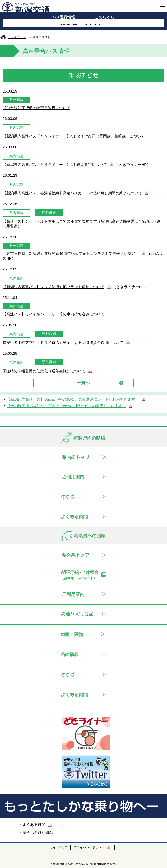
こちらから (105, 17)
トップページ (17, 37)
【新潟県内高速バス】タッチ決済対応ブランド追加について (53, 287)
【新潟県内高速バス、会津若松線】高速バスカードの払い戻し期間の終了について (72, 193)
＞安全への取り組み (36, 832)
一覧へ (83, 383)
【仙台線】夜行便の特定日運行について (36, 108)
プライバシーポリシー (89, 847)
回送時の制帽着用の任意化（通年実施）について (44, 371)
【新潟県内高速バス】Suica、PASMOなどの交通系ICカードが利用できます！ (73, 399)
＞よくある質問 (32, 824)
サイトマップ (59, 847)
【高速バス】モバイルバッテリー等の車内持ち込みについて (53, 314)
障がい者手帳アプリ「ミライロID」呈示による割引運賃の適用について (63, 342)
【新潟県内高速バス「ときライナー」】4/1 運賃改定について (55, 165)
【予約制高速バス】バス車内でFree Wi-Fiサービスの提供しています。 (66, 406)
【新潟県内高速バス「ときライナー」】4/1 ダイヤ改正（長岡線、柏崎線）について (74, 136)
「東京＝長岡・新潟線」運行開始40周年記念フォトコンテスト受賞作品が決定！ (71, 254)
